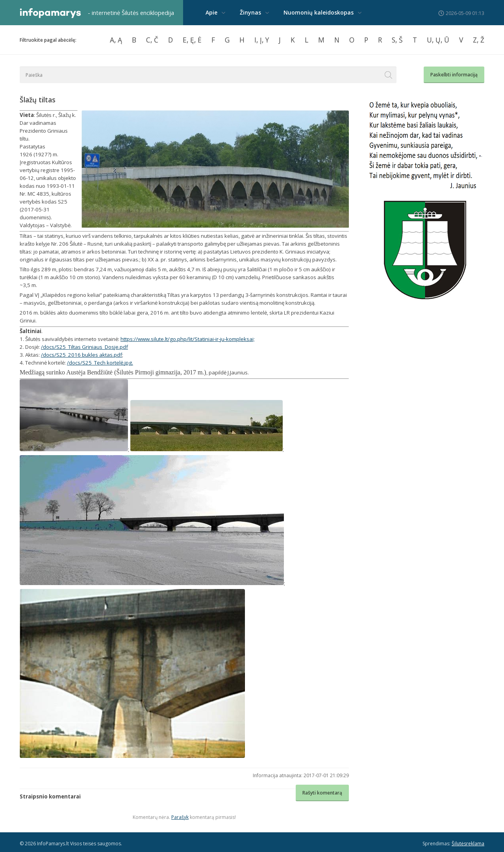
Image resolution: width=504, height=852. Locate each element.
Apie (211, 12)
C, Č (152, 40)
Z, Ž (479, 40)
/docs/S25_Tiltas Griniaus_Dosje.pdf (84, 347)
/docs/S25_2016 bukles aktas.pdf (82, 355)
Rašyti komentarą (322, 793)
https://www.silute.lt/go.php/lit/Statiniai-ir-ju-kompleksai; (188, 339)
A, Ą (116, 40)
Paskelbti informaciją (454, 75)
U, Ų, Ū (438, 40)
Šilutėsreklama (468, 844)
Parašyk (180, 817)
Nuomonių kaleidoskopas (319, 12)
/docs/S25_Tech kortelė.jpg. (100, 363)
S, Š (397, 40)
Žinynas (250, 12)
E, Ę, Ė (192, 40)
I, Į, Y (262, 40)
